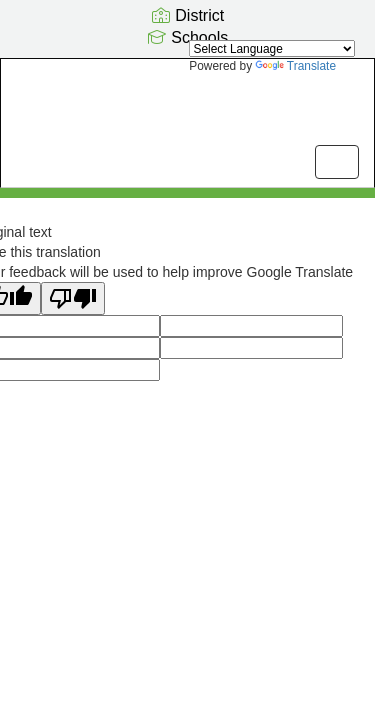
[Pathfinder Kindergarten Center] (187, 108)
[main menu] (337, 162)
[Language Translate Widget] (272, 48)
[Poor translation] (73, 298)
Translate (295, 66)
